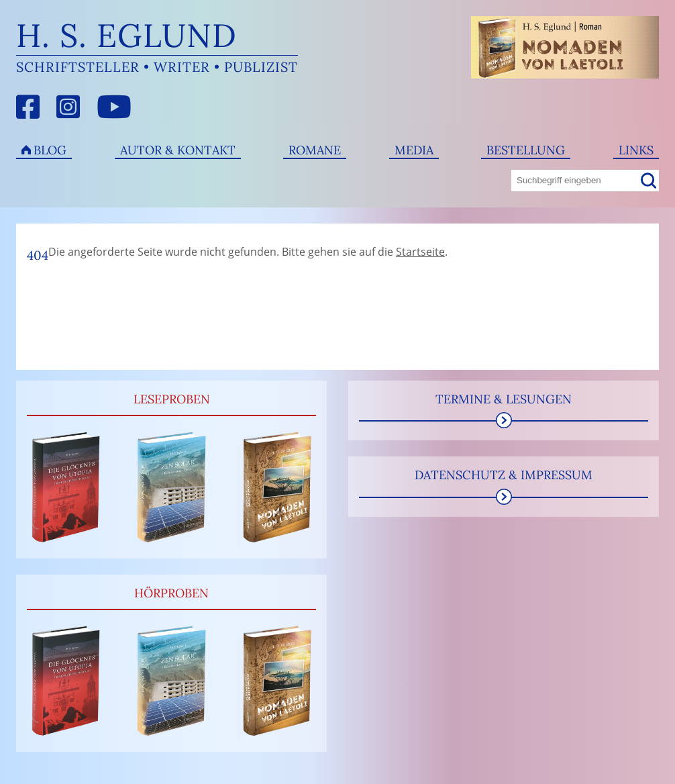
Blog (50, 150)
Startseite (420, 252)
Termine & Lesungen (504, 399)
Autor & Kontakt (178, 150)
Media (414, 150)
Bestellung (526, 150)
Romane (315, 150)
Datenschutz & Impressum (504, 475)
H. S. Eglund (126, 35)
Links (636, 150)
